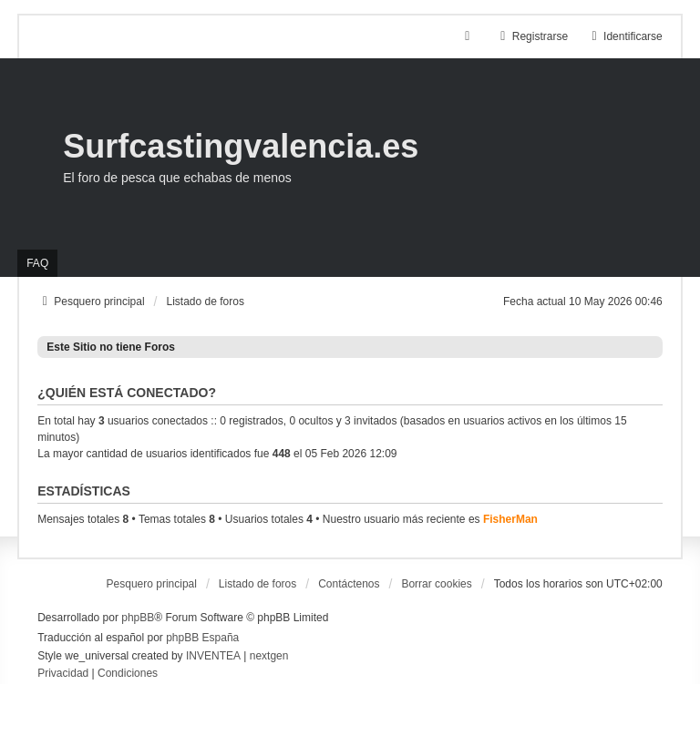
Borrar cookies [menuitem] (436, 584)
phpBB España (202, 638)
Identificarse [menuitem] (625, 36)
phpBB (138, 618)
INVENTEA (213, 656)
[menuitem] (63, 674)
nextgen (269, 656)
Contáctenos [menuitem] (349, 584)
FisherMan (510, 519)
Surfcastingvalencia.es (241, 146)
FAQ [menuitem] (37, 263)
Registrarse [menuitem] (532, 36)
